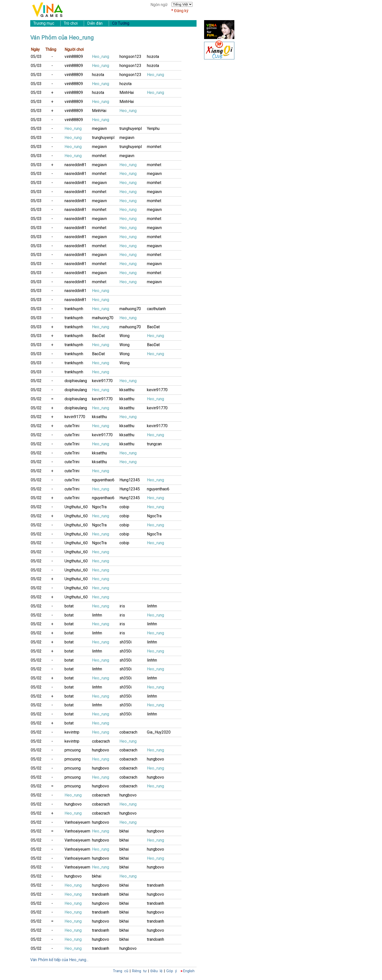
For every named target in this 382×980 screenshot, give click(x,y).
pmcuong (73, 750)
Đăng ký (181, 11)
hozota (153, 57)
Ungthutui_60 (76, 507)
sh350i (125, 642)
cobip (124, 507)
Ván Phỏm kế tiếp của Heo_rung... (59, 960)
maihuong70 (130, 309)
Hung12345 (130, 480)
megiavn (99, 129)
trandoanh (155, 885)
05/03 (36, 57)
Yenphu (153, 129)
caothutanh (156, 309)
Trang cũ (121, 971)
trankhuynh (74, 309)
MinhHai (127, 93)
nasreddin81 (75, 165)
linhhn (152, 606)
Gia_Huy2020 (159, 732)
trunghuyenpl (131, 129)
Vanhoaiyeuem (77, 822)
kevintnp (72, 732)
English (189, 971)
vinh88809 (74, 57)
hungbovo (101, 750)
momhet (154, 147)
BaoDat (153, 327)
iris (122, 606)
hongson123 (130, 57)
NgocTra (99, 507)
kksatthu (127, 390)
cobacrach (128, 732)
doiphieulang (76, 381)
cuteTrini (72, 426)
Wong (124, 336)
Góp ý (172, 971)
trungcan (154, 444)
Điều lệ (156, 971)
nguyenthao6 (103, 480)
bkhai (124, 831)
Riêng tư (139, 971)
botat (69, 606)
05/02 (36, 381)
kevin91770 (102, 381)
